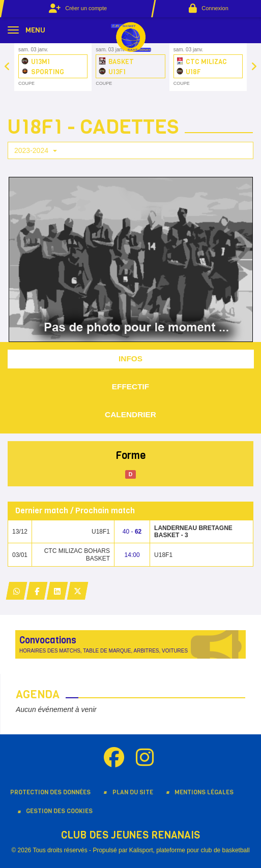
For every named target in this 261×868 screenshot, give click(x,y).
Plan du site (133, 792)
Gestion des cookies (59, 811)
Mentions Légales (204, 792)
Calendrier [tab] (130, 414)
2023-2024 (36, 150)
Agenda (38, 694)
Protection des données (50, 792)
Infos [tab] (130, 359)
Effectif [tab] (131, 386)
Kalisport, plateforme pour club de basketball (190, 850)
